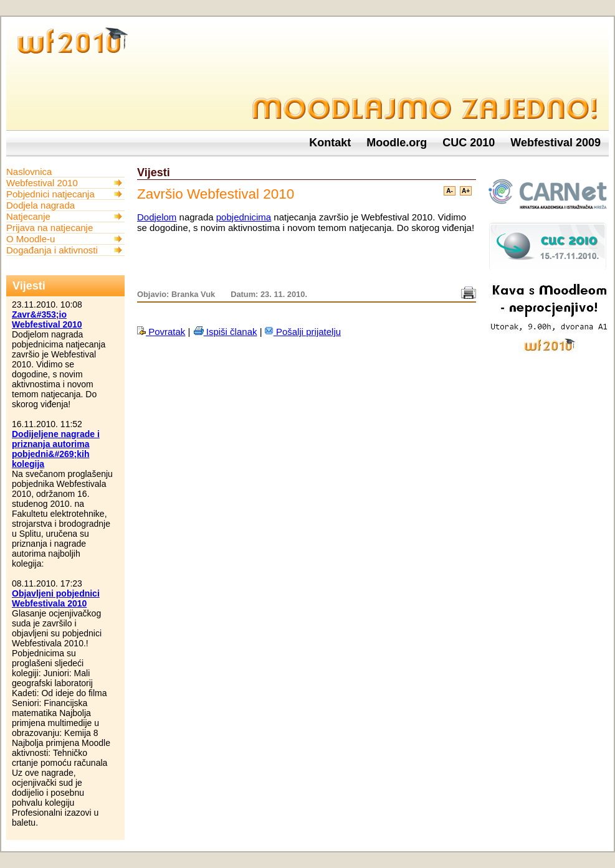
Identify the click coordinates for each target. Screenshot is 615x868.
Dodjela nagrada (41, 205)
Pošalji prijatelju (303, 332)
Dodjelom (157, 217)
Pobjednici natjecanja (50, 194)
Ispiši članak (225, 332)
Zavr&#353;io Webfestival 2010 (47, 319)
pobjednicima (244, 217)
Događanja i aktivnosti (52, 250)
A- (450, 191)
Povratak (161, 332)
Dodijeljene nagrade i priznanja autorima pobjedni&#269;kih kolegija (56, 449)
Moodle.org (397, 143)
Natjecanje (28, 216)
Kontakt (330, 143)
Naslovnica (29, 172)
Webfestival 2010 (42, 183)
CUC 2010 (469, 143)
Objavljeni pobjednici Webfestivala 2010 (56, 598)
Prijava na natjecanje (50, 228)
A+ (466, 191)
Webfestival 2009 (555, 143)
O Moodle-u (31, 239)
